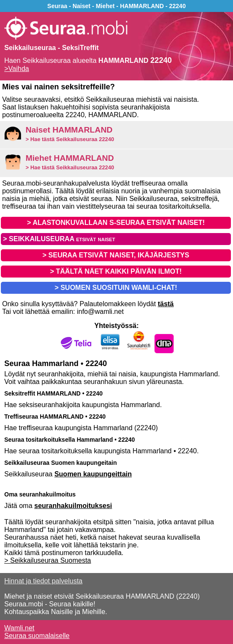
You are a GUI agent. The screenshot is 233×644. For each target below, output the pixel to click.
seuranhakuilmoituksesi (73, 506)
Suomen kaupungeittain (93, 474)
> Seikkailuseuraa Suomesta (48, 560)
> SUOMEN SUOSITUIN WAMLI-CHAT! (116, 288)
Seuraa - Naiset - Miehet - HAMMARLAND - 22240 (116, 6)
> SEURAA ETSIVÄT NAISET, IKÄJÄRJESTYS (116, 255)
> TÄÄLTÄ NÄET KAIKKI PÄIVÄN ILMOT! (116, 271)
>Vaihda (17, 69)
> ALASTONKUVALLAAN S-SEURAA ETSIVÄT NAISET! (116, 223)
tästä (166, 304)
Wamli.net (19, 628)
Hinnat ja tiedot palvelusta (43, 581)
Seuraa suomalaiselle (37, 636)
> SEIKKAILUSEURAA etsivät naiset (59, 239)
